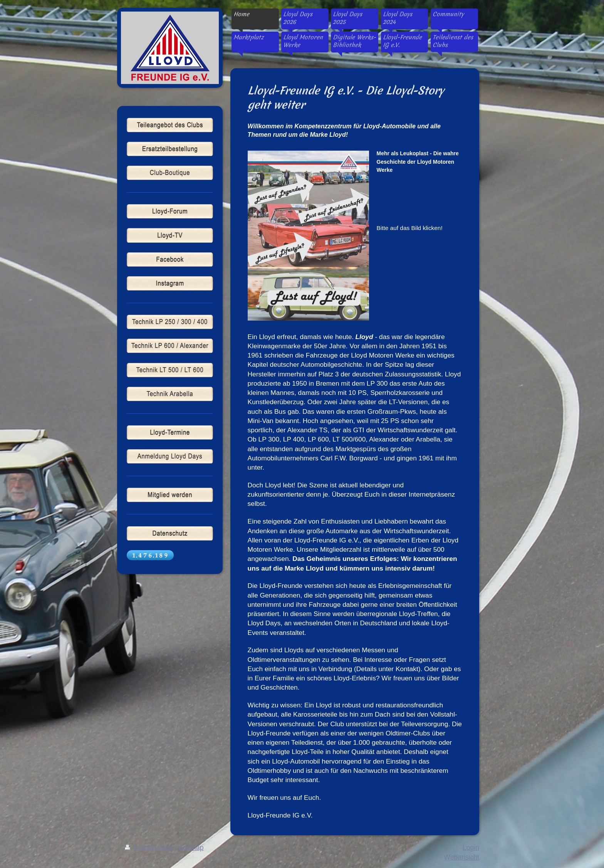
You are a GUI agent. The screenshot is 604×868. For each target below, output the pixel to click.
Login (471, 848)
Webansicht (461, 857)
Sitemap (191, 848)
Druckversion (150, 848)
